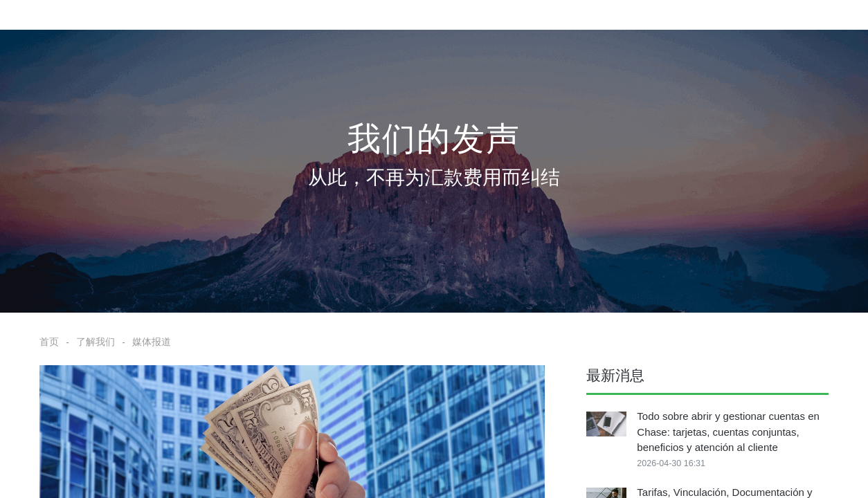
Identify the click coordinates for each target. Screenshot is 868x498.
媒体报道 (152, 342)
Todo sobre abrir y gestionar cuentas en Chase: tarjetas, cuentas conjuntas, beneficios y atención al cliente (728, 432)
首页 (49, 342)
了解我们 (96, 342)
